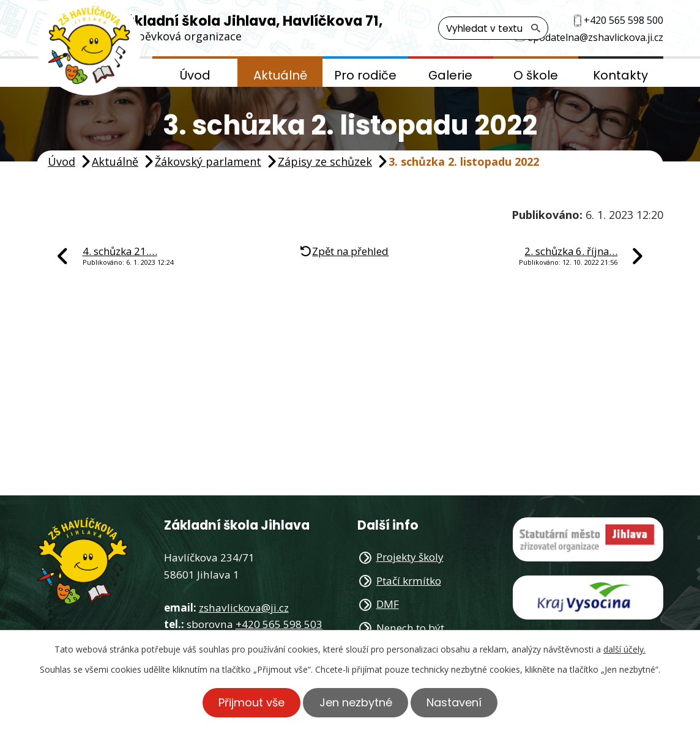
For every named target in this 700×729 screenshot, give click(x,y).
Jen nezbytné (356, 702)
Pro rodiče (365, 75)
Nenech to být (410, 628)
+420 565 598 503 (279, 624)
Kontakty (620, 75)
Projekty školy (410, 557)
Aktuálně (280, 75)
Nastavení (455, 702)
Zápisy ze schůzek (325, 161)
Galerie (450, 75)
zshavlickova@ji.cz (244, 608)
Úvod (195, 75)
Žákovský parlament (208, 161)
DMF (388, 604)
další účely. (624, 649)
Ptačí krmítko (409, 581)
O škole (536, 75)
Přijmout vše (251, 702)
